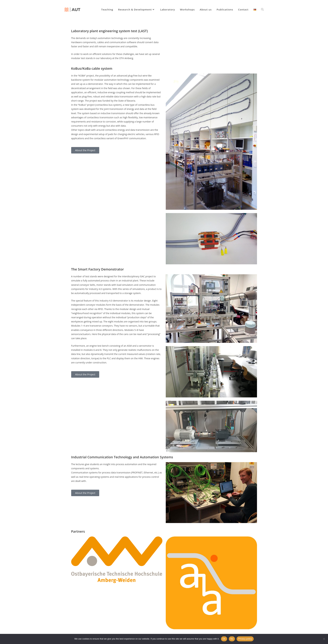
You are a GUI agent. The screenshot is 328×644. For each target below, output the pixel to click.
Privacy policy (245, 639)
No (232, 639)
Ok (224, 639)
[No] (324, 639)
